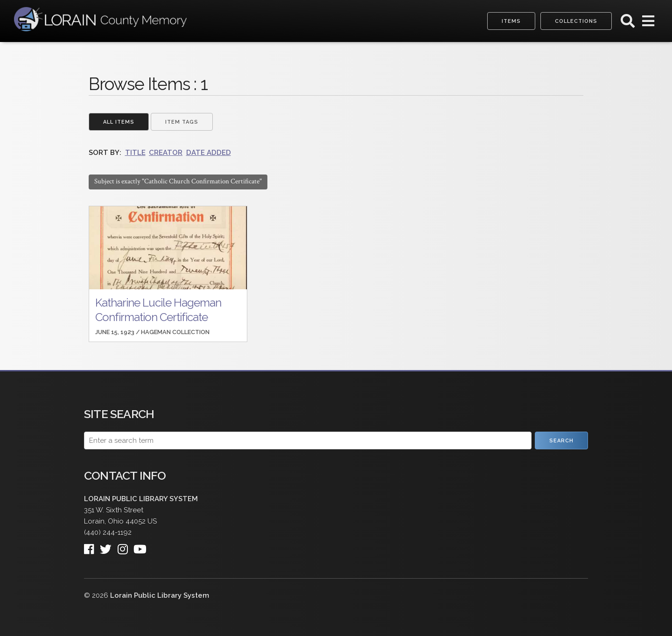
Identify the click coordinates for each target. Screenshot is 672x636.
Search (561, 441)
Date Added (209, 153)
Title (135, 153)
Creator (166, 153)
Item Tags (182, 122)
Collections (576, 21)
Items (511, 21)
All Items (119, 122)
